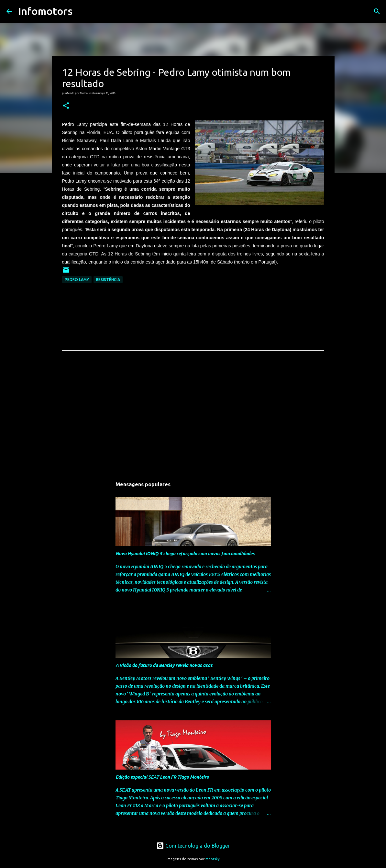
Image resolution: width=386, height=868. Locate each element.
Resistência (108, 280)
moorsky (213, 859)
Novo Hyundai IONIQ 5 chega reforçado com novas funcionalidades (185, 554)
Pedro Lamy (77, 280)
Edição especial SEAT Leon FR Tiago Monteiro (162, 777)
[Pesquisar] (82, 11)
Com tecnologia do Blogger (193, 846)
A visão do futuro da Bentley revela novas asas (164, 665)
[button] (66, 106)
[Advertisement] (193, 416)
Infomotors (45, 11)
